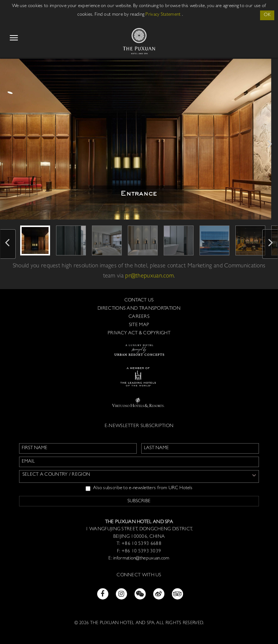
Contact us (139, 300)
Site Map (139, 325)
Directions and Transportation (139, 309)
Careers (139, 317)
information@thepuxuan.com (141, 559)
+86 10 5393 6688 (141, 544)
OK (267, 15)
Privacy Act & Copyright (139, 333)
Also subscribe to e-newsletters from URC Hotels (139, 488)
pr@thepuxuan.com (149, 276)
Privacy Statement (163, 15)
